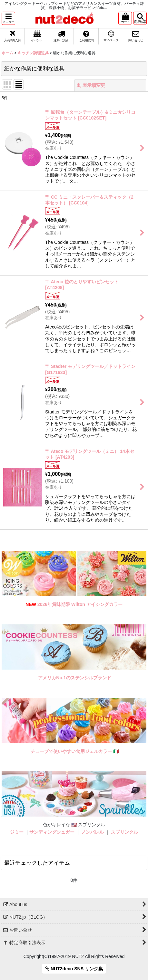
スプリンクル (124, 832)
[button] (8, 18)
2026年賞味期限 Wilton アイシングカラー (80, 604)
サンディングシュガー (52, 832)
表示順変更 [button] (91, 85)
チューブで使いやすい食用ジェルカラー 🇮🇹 (75, 751)
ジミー (17, 832)
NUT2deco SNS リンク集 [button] (74, 969)
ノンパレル (93, 832)
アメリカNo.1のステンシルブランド (74, 678)
